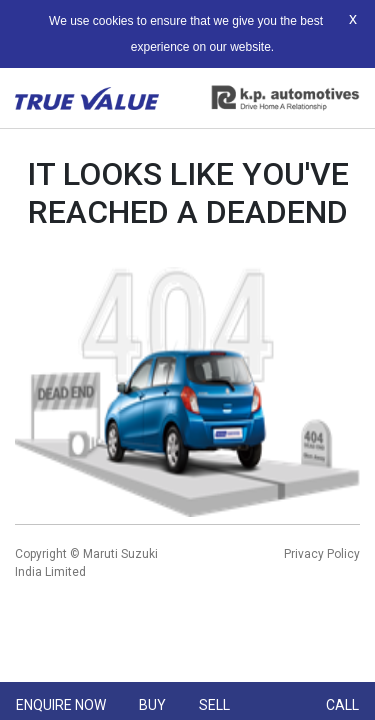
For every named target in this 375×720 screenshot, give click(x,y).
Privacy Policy (322, 554)
